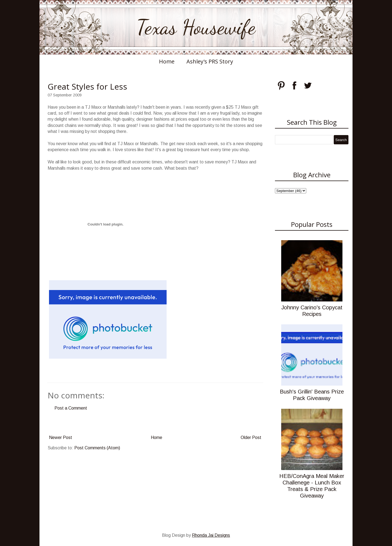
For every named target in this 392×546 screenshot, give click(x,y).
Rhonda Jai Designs (211, 535)
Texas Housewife (196, 27)
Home (167, 61)
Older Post (251, 437)
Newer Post (61, 437)
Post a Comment (71, 408)
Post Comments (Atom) (97, 448)
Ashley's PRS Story (210, 61)
